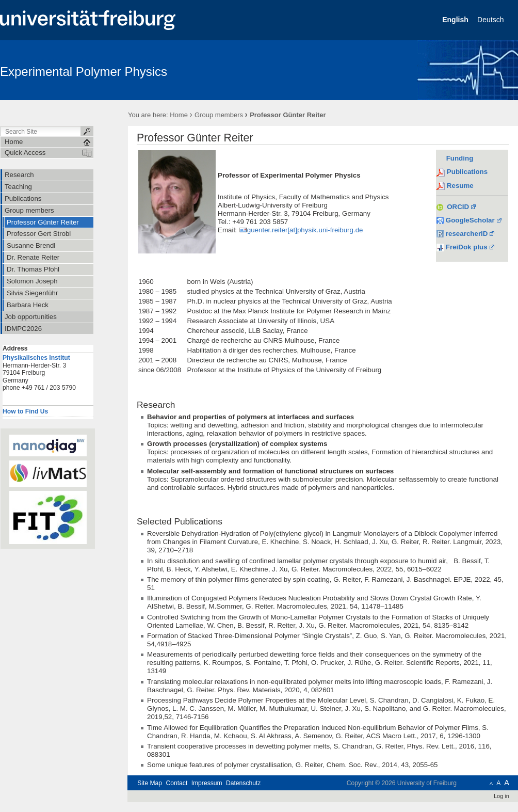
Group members (219, 115)
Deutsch (491, 20)
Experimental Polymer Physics (84, 71)
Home (179, 115)
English (456, 20)
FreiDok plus (467, 247)
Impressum (207, 783)
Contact (176, 783)
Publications (467, 172)
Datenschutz (243, 783)
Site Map (150, 783)
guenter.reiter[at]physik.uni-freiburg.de (305, 230)
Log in (501, 796)
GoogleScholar (466, 220)
